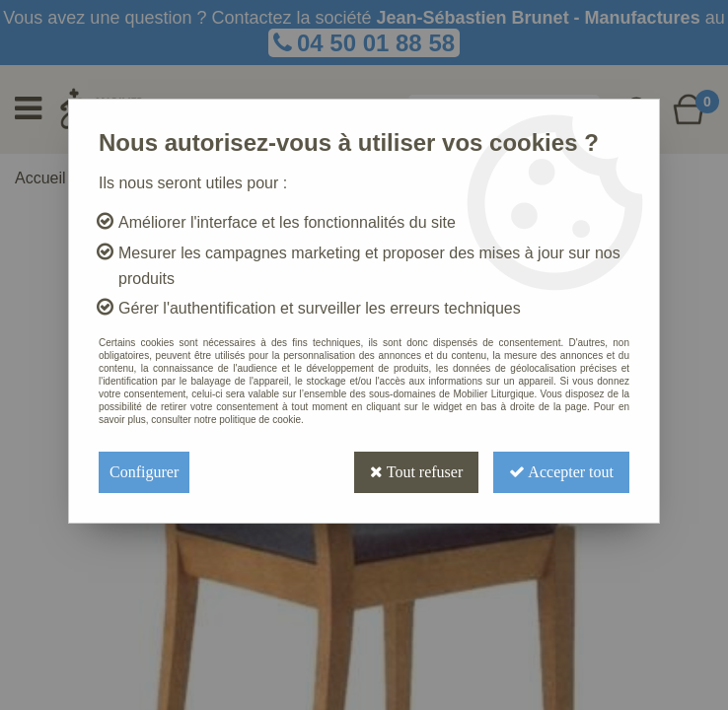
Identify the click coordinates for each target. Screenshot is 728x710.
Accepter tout (561, 472)
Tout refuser (416, 472)
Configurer (144, 472)
